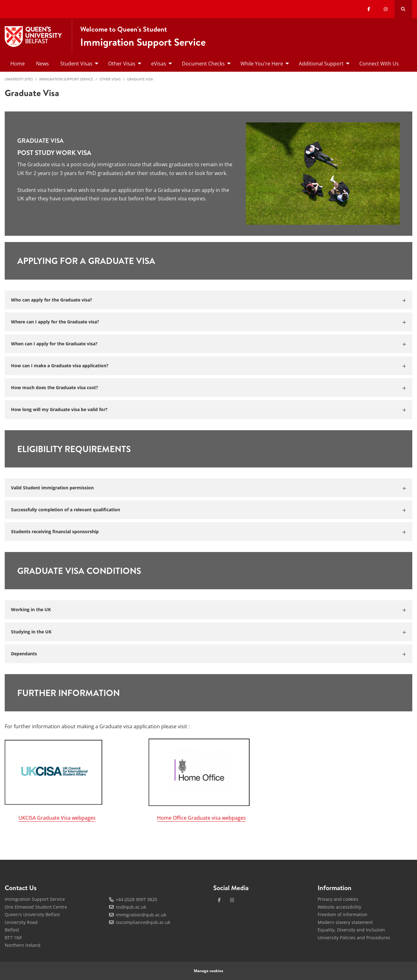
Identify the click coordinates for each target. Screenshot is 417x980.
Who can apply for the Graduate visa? (52, 300)
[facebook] (219, 900)
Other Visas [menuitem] (122, 64)
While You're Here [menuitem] (262, 64)
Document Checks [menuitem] (203, 64)
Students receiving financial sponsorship (55, 531)
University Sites (19, 79)
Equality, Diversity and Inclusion (351, 930)
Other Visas (110, 79)
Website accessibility (339, 907)
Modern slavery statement (345, 922)
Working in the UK (31, 609)
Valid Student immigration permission (52, 488)
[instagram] (232, 900)
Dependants (24, 654)
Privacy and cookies (338, 899)
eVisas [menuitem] (159, 64)
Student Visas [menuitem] (76, 64)
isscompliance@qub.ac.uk (143, 922)
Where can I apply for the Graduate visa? (55, 322)
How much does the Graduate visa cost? (55, 387)
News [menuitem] (42, 64)
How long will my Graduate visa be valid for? (59, 409)
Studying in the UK (31, 632)
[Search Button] (403, 9)
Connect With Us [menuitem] (379, 64)
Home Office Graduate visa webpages (201, 818)
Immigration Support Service (66, 79)
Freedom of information (343, 914)
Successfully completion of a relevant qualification (66, 510)
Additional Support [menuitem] (321, 64)
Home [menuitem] (18, 64)
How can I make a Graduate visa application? (60, 366)
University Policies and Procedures (354, 938)
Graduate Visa (140, 79)
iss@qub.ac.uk (131, 907)
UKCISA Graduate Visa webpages (57, 818)
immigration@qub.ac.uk (141, 915)
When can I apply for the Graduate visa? (54, 344)
